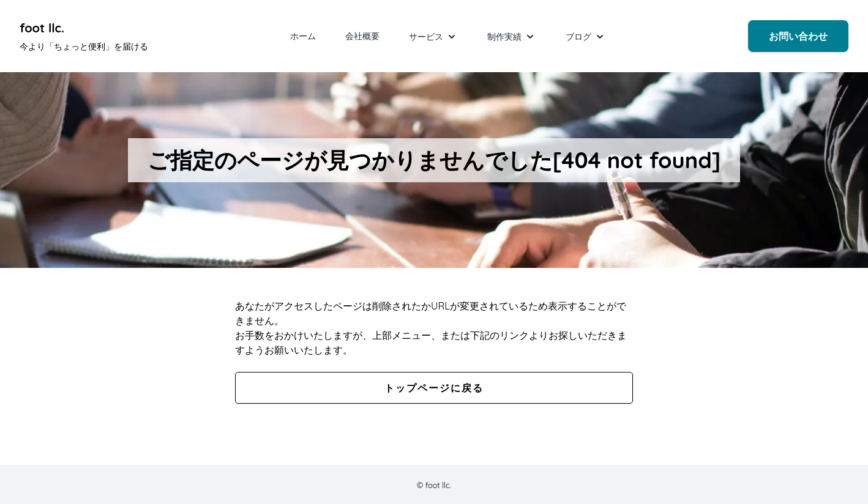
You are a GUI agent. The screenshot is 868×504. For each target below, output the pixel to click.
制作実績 (512, 37)
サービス (433, 37)
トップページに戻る (434, 388)
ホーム (303, 36)
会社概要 (362, 36)
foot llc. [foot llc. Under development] (42, 28)
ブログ (586, 37)
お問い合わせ (798, 36)
